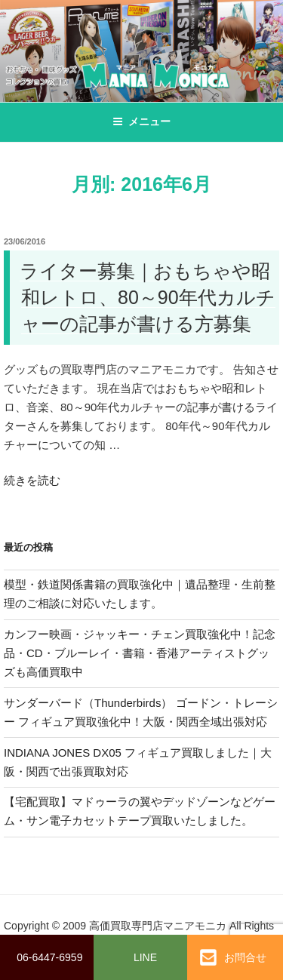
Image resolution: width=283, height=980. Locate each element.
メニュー (141, 121)
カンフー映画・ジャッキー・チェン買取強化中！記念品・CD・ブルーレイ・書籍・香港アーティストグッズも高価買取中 (140, 653)
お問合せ (233, 957)
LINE (145, 957)
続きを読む (32, 480)
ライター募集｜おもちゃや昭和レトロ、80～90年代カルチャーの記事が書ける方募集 (148, 297)
